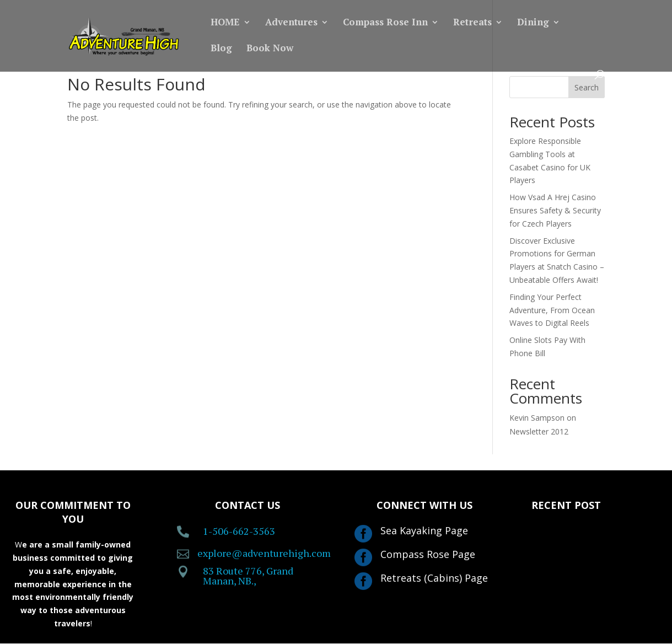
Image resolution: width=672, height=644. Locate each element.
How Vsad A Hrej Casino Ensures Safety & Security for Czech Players (555, 210)
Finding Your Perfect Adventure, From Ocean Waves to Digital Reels (552, 310)
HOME (225, 23)
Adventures (291, 23)
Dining (533, 23)
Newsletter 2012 (539, 431)
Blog (221, 49)
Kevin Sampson (537, 418)
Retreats (472, 23)
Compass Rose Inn (385, 23)
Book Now (270, 49)
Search (587, 87)
